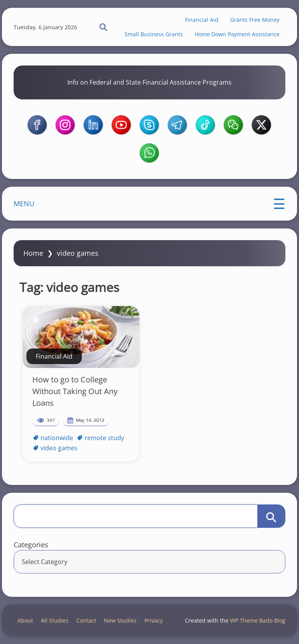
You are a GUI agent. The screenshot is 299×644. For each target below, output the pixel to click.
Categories (31, 545)
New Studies (120, 620)
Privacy (154, 620)
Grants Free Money (255, 20)
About (25, 620)
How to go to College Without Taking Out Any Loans (75, 391)
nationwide (57, 438)
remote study (104, 438)
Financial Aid (202, 20)
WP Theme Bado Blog (258, 620)
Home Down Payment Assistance (237, 34)
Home (33, 253)
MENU (24, 203)
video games (59, 448)
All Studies (55, 620)
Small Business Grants (154, 34)
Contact (86, 620)
